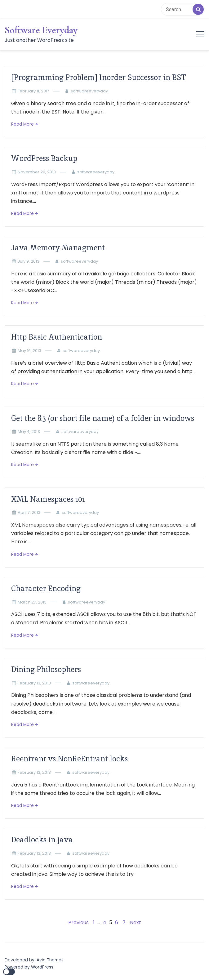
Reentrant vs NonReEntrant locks (69, 759)
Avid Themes (50, 960)
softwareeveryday (89, 91)
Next (136, 922)
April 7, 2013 (29, 512)
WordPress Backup (44, 158)
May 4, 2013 (29, 432)
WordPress (42, 967)
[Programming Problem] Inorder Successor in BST (99, 77)
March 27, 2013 (32, 602)
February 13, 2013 (34, 683)
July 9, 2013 (29, 261)
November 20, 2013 (37, 172)
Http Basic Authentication (57, 337)
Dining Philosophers (46, 669)
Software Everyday (41, 30)
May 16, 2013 (29, 351)
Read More (22, 124)
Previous (78, 922)
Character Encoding (46, 588)
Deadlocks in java (42, 840)
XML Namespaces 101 (48, 499)
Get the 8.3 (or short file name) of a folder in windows (103, 418)
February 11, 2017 (33, 91)
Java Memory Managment (58, 248)
